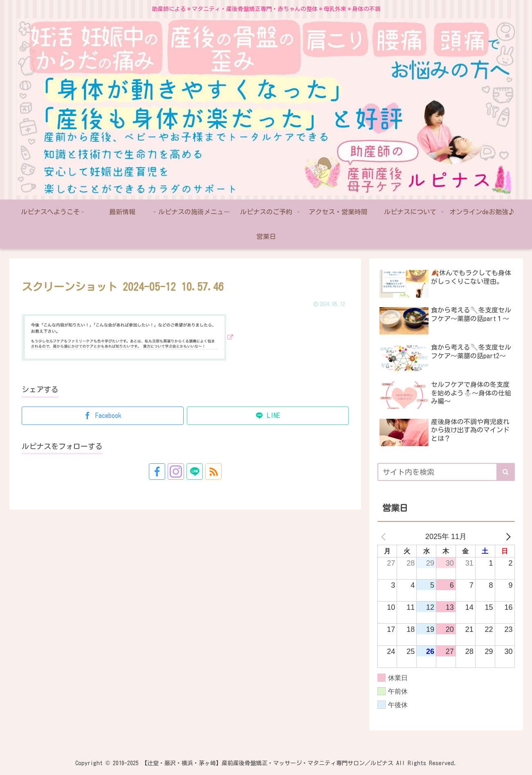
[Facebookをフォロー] (157, 472)
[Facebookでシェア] (103, 416)
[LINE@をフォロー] (195, 472)
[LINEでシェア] (268, 416)
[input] (446, 472)
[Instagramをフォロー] (176, 472)
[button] (506, 472)
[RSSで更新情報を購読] (213, 472)
